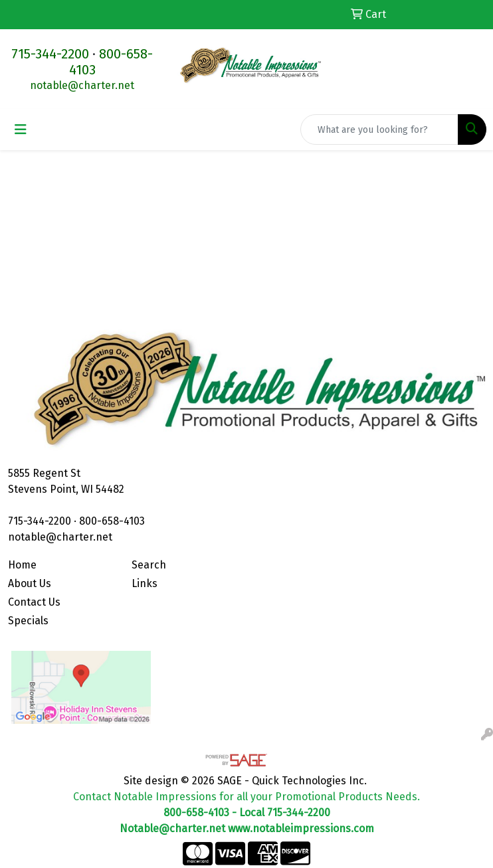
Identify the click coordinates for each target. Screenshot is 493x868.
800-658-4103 (112, 521)
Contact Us (34, 602)
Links (145, 583)
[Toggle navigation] (21, 130)
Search (149, 565)
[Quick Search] (379, 130)
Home (22, 565)
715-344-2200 (50, 54)
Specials (28, 621)
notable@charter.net (82, 85)
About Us (30, 583)
